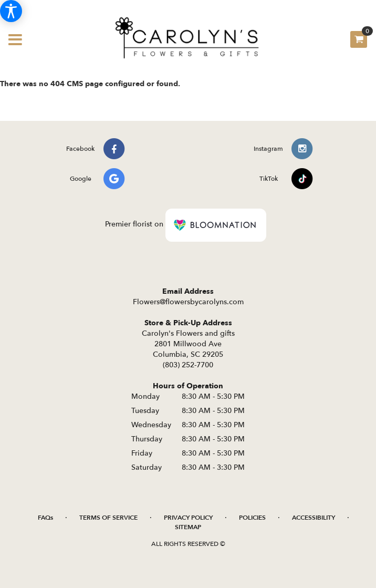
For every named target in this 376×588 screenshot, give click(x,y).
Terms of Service (108, 518)
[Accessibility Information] (11, 11)
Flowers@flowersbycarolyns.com (188, 302)
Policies (252, 518)
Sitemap (188, 527)
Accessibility (314, 518)
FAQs (45, 518)
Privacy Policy (188, 518)
